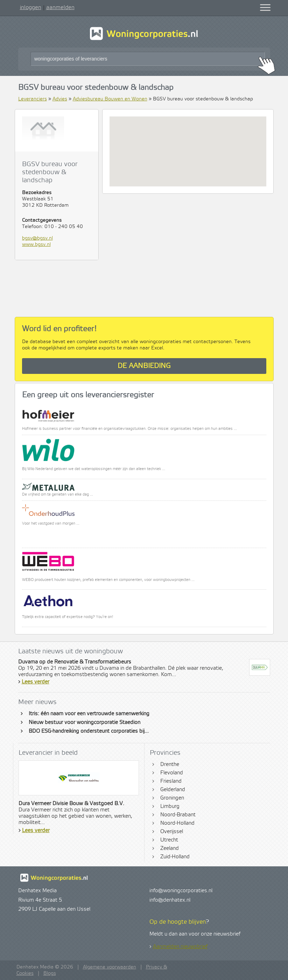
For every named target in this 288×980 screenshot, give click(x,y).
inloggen (31, 7)
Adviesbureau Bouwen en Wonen (110, 99)
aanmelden (60, 7)
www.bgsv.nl (36, 244)
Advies (60, 99)
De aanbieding (144, 366)
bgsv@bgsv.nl (37, 238)
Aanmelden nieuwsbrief (180, 947)
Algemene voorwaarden (110, 967)
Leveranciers (33, 99)
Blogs (50, 973)
